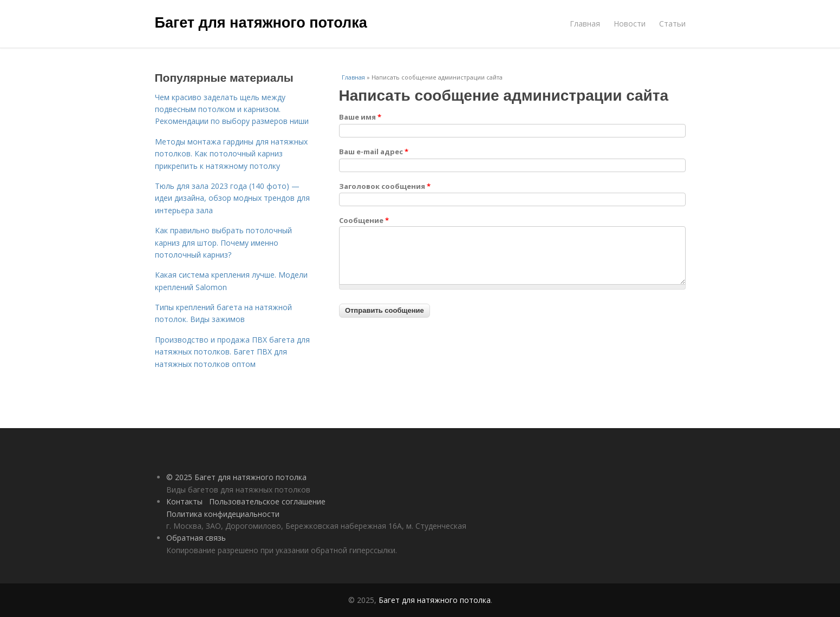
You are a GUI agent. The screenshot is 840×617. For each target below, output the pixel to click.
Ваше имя (360, 117)
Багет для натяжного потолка (261, 23)
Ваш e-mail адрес (374, 152)
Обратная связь (196, 538)
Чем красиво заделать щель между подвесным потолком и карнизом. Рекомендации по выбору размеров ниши (232, 109)
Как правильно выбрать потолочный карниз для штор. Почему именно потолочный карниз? (223, 242)
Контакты (184, 501)
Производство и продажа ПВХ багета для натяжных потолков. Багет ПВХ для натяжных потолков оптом (232, 352)
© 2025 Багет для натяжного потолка (236, 477)
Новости (630, 24)
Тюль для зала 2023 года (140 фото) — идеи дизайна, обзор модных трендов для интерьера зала (232, 198)
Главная (585, 24)
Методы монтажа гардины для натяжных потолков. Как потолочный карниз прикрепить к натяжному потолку (231, 154)
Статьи (672, 24)
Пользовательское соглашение (267, 501)
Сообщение (364, 220)
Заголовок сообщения (385, 186)
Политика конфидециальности (223, 514)
